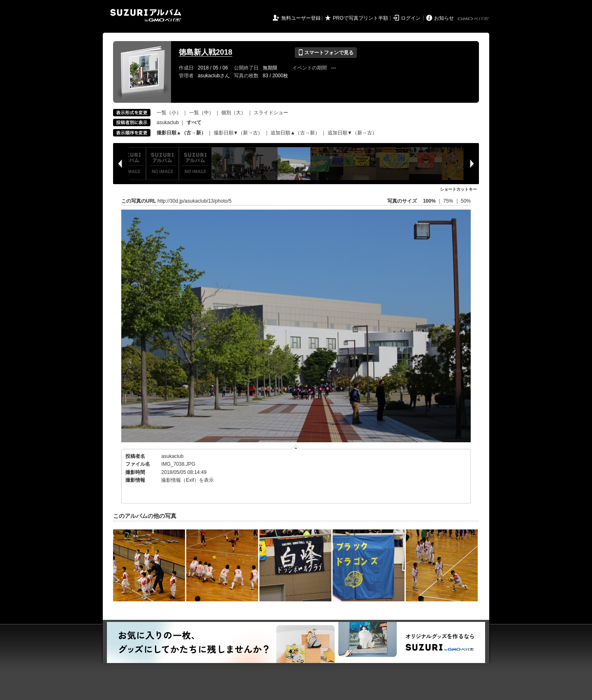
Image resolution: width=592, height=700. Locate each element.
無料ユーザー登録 (301, 18)
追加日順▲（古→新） (295, 133)
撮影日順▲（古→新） (181, 133)
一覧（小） (169, 113)
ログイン (411, 18)
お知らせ (444, 18)
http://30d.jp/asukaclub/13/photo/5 (194, 201)
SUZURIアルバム (146, 15)
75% (449, 201)
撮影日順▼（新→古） (238, 133)
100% (429, 201)
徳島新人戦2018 (206, 52)
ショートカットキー (458, 189)
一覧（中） (201, 113)
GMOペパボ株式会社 (474, 19)
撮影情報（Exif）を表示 (187, 480)
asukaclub (168, 122)
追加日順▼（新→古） (352, 133)
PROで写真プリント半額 (361, 18)
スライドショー (271, 113)
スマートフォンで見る (326, 53)
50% (466, 201)
